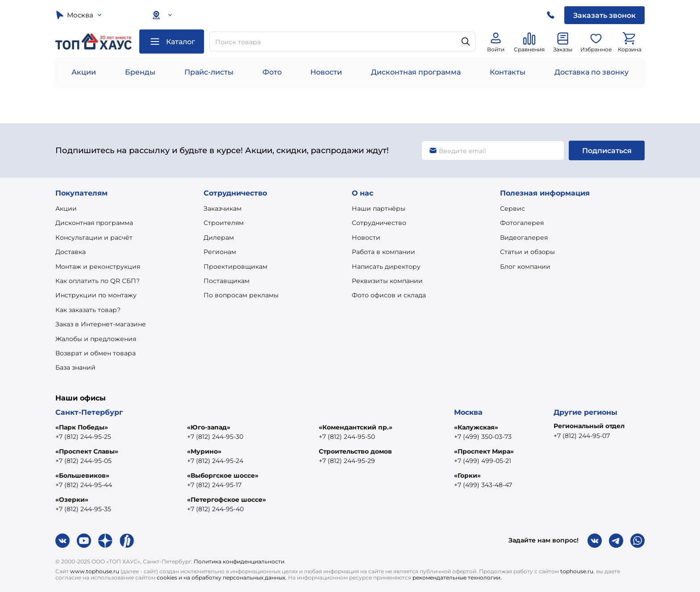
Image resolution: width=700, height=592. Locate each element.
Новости (326, 72)
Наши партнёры (379, 208)
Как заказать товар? (88, 310)
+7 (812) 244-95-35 (83, 509)
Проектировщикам (235, 267)
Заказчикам (223, 208)
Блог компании (525, 267)
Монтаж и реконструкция (98, 267)
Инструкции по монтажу (96, 295)
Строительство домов (355, 451)
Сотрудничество (379, 223)
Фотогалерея (522, 223)
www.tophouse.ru (95, 571)
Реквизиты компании (387, 281)
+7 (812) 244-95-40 (215, 509)
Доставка (71, 252)
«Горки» (467, 475)
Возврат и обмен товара (96, 353)
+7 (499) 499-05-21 (483, 461)
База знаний (75, 367)
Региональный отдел (589, 426)
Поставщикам (227, 281)
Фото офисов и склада (389, 295)
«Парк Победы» (82, 427)
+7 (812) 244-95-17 (214, 485)
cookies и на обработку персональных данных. (222, 577)
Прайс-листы (209, 72)
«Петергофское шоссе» (227, 500)
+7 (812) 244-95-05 (83, 461)
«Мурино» (204, 451)
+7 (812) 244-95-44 (84, 485)
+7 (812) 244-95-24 (215, 461)
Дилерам (219, 238)
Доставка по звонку (592, 72)
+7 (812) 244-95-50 (347, 437)
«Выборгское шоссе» (223, 475)
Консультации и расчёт (94, 238)
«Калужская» (476, 427)
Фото (272, 72)
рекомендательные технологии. (457, 577)
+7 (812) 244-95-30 (215, 437)
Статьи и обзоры (527, 252)
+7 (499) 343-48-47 (483, 485)
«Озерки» (72, 500)
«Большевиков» (82, 475)
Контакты (508, 72)
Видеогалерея (524, 238)
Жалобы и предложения (96, 339)
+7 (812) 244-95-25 (83, 437)
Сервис (512, 208)
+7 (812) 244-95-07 (582, 436)
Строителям (224, 223)
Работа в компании (383, 252)
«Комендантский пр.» (356, 427)
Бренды (140, 72)
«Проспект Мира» (484, 451)
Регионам (220, 252)
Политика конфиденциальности (239, 561)
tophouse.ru (577, 571)
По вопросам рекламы (241, 295)
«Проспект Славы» (87, 451)
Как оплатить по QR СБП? (98, 281)
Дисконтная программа (416, 72)
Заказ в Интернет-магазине (101, 324)
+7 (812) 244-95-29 (347, 461)
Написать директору (386, 267)
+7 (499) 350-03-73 (483, 437)
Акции (84, 72)
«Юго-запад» (209, 427)
